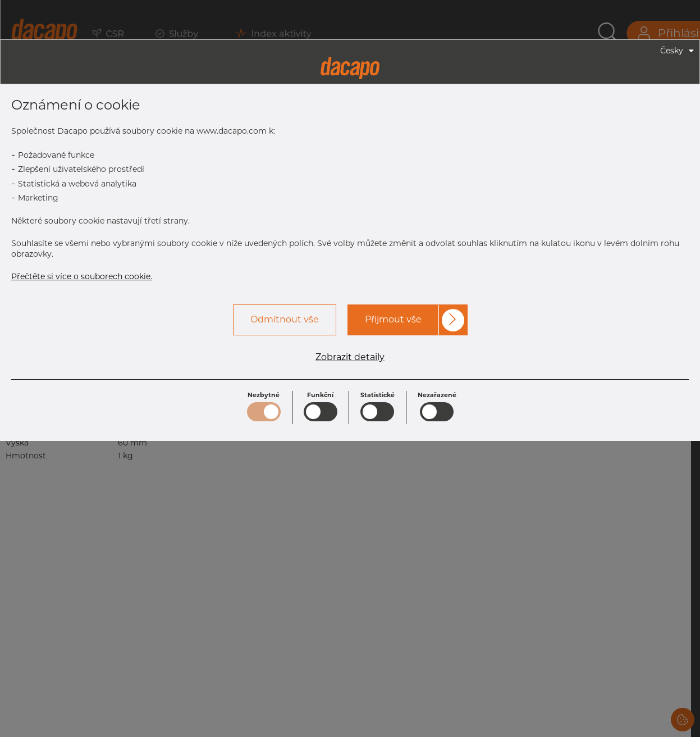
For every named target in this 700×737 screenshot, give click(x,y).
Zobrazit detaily (350, 357)
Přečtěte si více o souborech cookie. (82, 276)
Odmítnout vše (285, 319)
